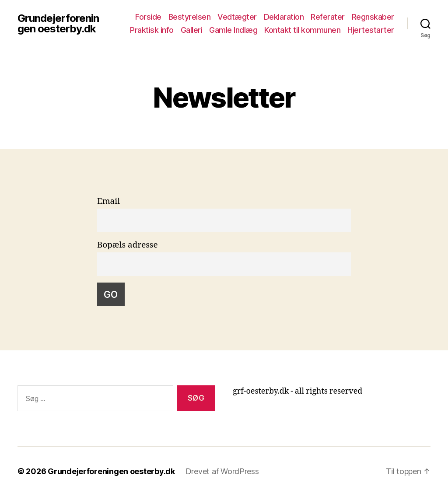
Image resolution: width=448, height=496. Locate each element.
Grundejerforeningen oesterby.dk (58, 24)
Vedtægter (237, 17)
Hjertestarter (371, 30)
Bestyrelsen (190, 17)
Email (108, 201)
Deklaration (284, 17)
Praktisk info (152, 30)
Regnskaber (373, 17)
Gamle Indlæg (233, 30)
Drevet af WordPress (222, 471)
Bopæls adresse (128, 245)
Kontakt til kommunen (302, 30)
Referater (328, 17)
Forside (148, 17)
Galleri (192, 30)
